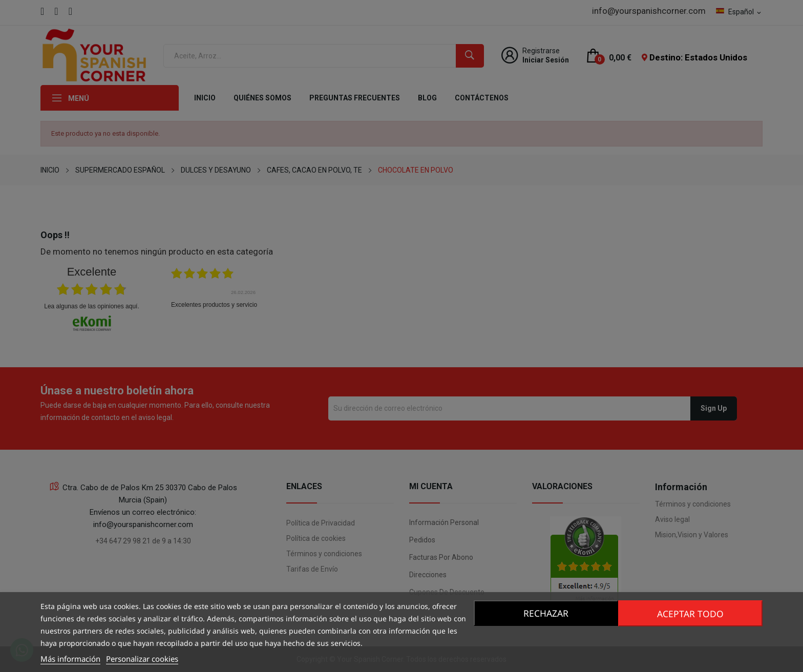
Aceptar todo (692, 613)
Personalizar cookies (142, 659)
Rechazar (544, 613)
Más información (70, 659)
